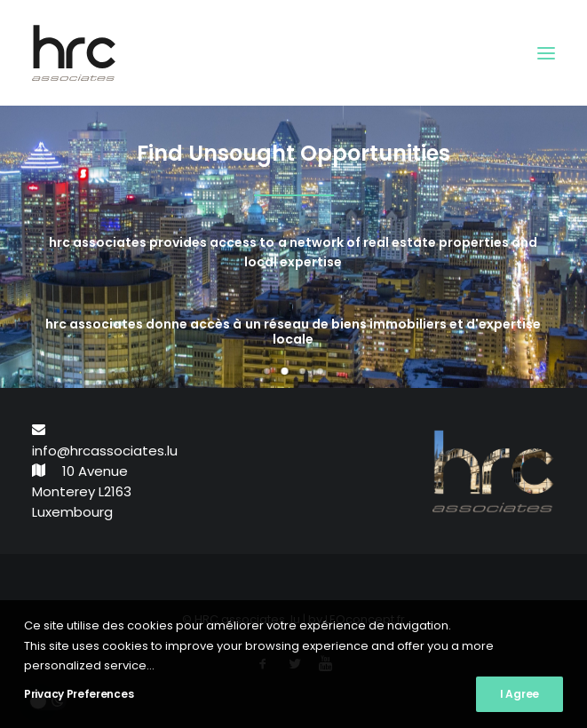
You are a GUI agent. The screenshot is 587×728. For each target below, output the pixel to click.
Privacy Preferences (79, 694)
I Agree (520, 694)
